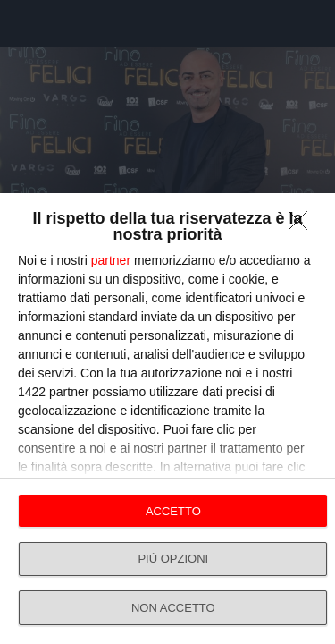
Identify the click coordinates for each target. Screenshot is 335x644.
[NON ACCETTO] (303, 225)
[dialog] (167, 419)
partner (111, 260)
